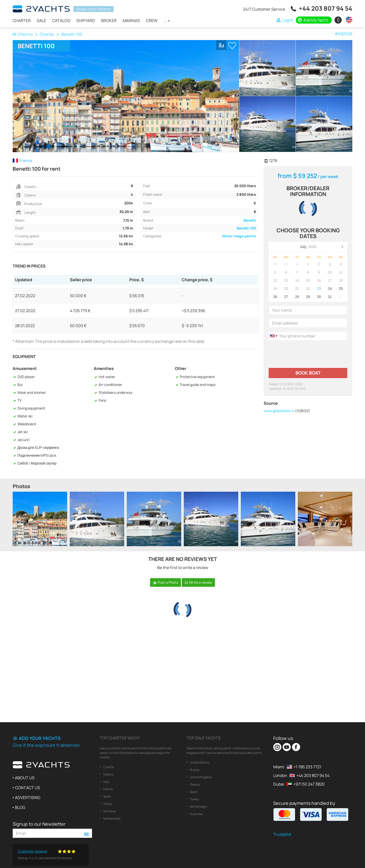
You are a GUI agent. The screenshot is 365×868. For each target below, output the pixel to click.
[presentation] (307, 354)
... (167, 21)
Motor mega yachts (239, 236)
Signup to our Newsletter (39, 824)
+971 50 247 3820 (309, 784)
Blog (20, 807)
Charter (22, 21)
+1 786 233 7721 (307, 767)
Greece (108, 774)
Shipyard (86, 21)
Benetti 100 (246, 228)
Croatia (108, 767)
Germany (109, 811)
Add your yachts (37, 738)
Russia (194, 770)
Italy (106, 782)
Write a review (198, 582)
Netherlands (112, 818)
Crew (152, 21)
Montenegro (198, 807)
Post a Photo (166, 582)
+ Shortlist (232, 46)
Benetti (250, 220)
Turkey (107, 804)
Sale (41, 21)
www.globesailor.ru (279, 411)
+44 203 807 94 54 (326, 8)
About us (25, 778)
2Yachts (23, 34)
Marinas (131, 21)
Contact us (28, 788)
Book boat (308, 373)
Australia (196, 814)
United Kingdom (201, 777)
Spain (107, 796)
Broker (109, 21)
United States (199, 762)
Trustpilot (282, 834)
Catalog (61, 21)
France (108, 789)
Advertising (28, 798)
